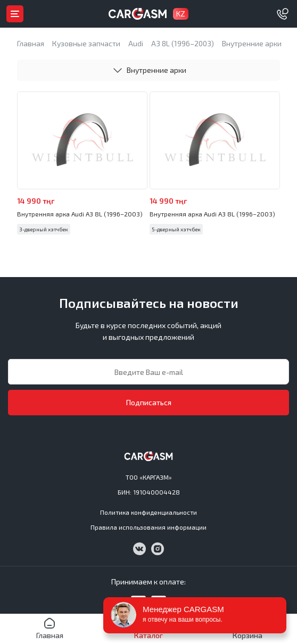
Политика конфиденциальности (148, 512)
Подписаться (149, 402)
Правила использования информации (148, 527)
